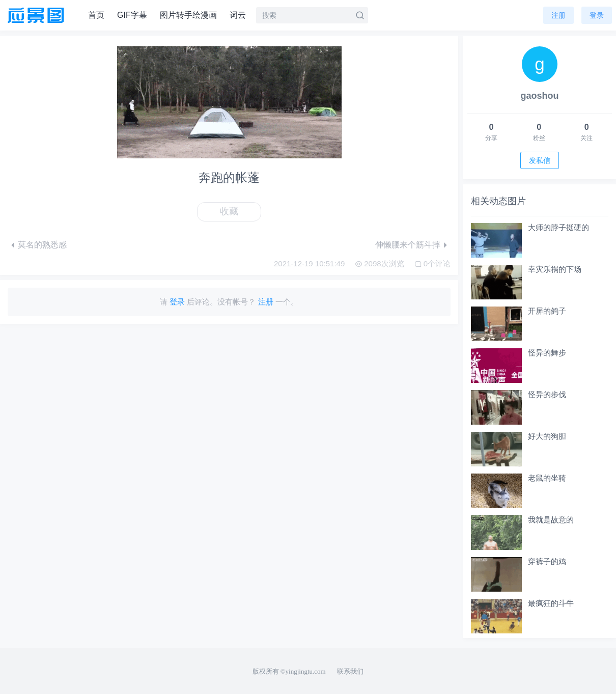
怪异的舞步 (547, 353)
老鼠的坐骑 (547, 478)
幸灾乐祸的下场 (555, 269)
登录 (597, 15)
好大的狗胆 (547, 436)
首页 (96, 15)
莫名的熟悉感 (42, 245)
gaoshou (540, 96)
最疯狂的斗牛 (551, 603)
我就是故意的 (551, 520)
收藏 (229, 211)
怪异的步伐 (547, 394)
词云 (238, 15)
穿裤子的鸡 (547, 561)
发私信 (540, 160)
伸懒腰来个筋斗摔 (408, 245)
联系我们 (350, 671)
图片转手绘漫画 (188, 15)
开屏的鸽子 (547, 311)
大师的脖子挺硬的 (558, 227)
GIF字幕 (132, 15)
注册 (558, 15)
